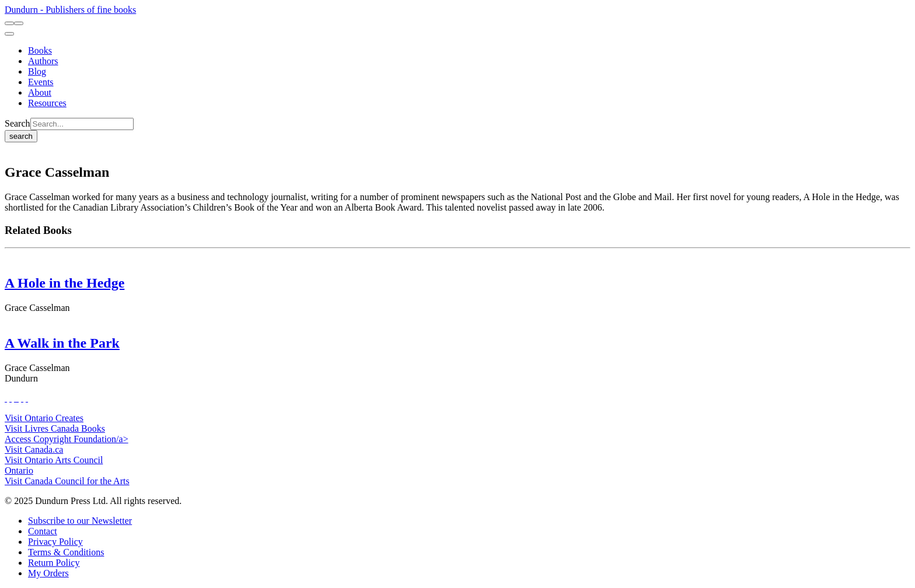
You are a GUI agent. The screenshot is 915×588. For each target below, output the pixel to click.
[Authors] (43, 61)
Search (18, 123)
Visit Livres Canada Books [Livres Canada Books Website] (55, 428)
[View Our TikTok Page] (15, 398)
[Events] (41, 82)
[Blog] (37, 71)
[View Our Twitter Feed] (11, 398)
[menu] (9, 34)
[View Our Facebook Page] (6, 398)
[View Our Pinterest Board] (22, 398)
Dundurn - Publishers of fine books (70, 10)
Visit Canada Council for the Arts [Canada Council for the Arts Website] (67, 481)
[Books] (40, 50)
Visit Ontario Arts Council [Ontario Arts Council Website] (54, 460)
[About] (40, 92)
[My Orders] (48, 573)
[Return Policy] (54, 563)
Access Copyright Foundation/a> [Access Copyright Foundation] (67, 439)
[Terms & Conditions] (66, 552)
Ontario (19, 470)
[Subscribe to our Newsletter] (80, 521)
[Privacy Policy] (55, 542)
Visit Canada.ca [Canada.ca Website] (34, 449)
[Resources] (47, 103)
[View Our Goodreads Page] (27, 398)
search (21, 136)
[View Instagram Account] (18, 398)
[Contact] (43, 531)
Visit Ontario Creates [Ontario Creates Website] (44, 418)
